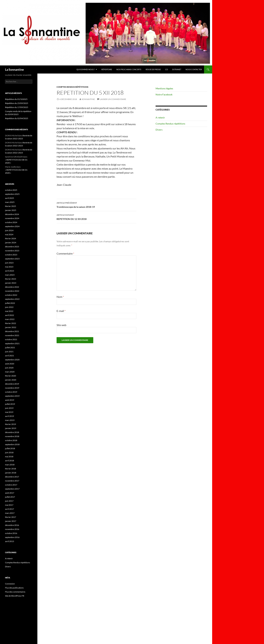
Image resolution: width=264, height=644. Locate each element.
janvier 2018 (11, 473)
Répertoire (107, 69)
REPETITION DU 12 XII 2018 (96, 217)
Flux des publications (14, 588)
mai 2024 (9, 234)
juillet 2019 (10, 404)
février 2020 (11, 376)
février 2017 (11, 517)
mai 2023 (9, 267)
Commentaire (65, 253)
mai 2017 (9, 505)
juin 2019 (9, 408)
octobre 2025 (11, 190)
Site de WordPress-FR (15, 596)
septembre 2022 (12, 299)
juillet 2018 (10, 448)
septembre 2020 (12, 360)
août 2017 (10, 493)
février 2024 (11, 238)
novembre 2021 (12, 335)
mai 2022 (9, 311)
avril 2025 (10, 198)
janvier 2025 (11, 210)
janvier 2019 (11, 428)
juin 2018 (9, 452)
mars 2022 (10, 319)
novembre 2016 (12, 529)
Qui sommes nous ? (86, 69)
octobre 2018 (11, 440)
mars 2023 (10, 275)
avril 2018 (10, 461)
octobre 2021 (11, 339)
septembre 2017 (12, 489)
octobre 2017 (11, 485)
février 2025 (11, 206)
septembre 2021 (12, 343)
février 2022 (11, 323)
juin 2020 (9, 368)
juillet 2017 (10, 497)
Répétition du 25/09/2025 (17, 103)
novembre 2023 (12, 251)
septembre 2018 (12, 444)
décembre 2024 (12, 214)
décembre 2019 (12, 384)
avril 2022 (10, 315)
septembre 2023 (12, 259)
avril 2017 (10, 509)
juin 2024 (9, 230)
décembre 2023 (12, 247)
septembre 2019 (12, 396)
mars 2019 (10, 420)
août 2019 (10, 400)
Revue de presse (153, 69)
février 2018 (11, 469)
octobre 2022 (11, 295)
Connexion (10, 584)
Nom (60, 297)
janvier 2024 (11, 243)
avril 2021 (10, 356)
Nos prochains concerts (129, 69)
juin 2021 (9, 352)
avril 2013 (10, 541)
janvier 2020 (11, 380)
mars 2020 (10, 372)
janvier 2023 (11, 283)
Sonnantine (88, 99)
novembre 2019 (12, 388)
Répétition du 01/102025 (16, 99)
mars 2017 (10, 513)
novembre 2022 (12, 291)
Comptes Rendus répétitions (72, 87)
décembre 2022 (12, 287)
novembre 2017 (12, 481)
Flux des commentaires (15, 592)
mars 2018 (10, 465)
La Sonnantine (14, 69)
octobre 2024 (11, 222)
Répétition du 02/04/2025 (17, 118)
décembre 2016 (12, 525)
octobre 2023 (11, 255)
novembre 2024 (12, 218)
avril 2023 (10, 271)
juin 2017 (9, 501)
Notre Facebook (164, 94)
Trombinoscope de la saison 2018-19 (96, 205)
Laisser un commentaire (113, 99)
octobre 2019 (11, 392)
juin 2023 (9, 263)
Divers (159, 130)
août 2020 (10, 364)
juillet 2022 (10, 303)
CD (167, 69)
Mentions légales (164, 88)
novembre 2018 (12, 436)
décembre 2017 (12, 477)
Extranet (177, 69)
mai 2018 (9, 457)
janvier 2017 (11, 521)
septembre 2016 (12, 537)
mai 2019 (9, 412)
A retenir (160, 118)
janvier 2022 (11, 327)
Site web (61, 325)
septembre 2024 (12, 226)
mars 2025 (10, 202)
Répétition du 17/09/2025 (17, 107)
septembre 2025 (12, 194)
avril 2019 (10, 416)
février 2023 (11, 279)
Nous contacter (194, 69)
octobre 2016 (11, 533)
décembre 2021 (12, 331)
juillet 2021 (10, 347)
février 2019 (11, 424)
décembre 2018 (12, 432)
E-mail (61, 311)
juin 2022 (9, 307)
